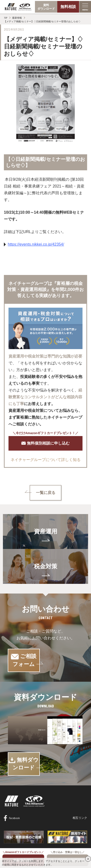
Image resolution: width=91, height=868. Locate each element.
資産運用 (46, 531)
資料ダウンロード (46, 7)
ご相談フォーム (45, 656)
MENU (85, 10)
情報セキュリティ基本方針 (21, 839)
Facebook (12, 802)
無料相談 (68, 7)
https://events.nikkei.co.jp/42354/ (36, 244)
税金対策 (46, 566)
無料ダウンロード (45, 752)
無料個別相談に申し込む (45, 443)
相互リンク (80, 802)
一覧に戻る (46, 493)
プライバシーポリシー (59, 839)
